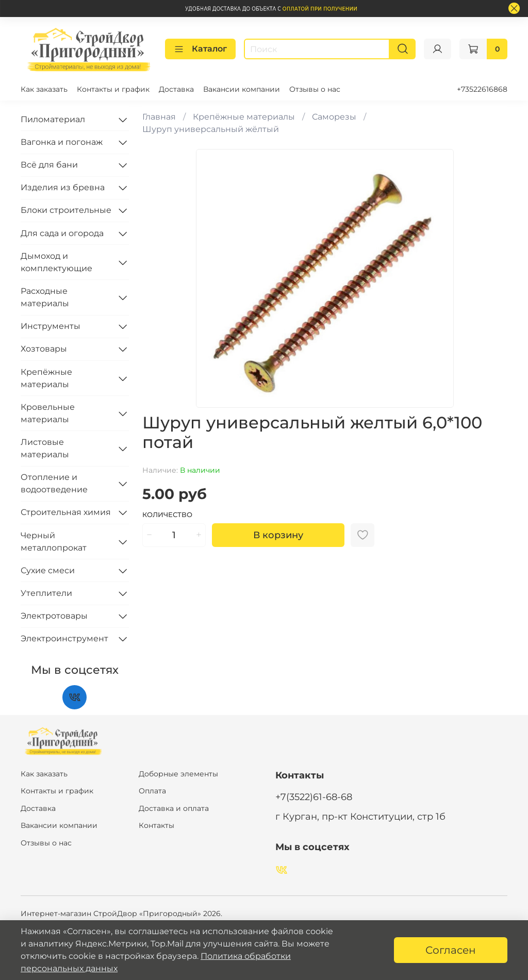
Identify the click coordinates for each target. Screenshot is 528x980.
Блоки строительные (66, 210)
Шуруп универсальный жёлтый (211, 129)
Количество (167, 515)
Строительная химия (66, 512)
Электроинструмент (64, 638)
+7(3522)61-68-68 (314, 797)
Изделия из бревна (63, 187)
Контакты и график (113, 89)
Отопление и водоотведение (54, 483)
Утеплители (46, 593)
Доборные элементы (178, 774)
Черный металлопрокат (54, 542)
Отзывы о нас (315, 89)
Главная (159, 117)
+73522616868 (482, 89)
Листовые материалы (45, 448)
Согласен (451, 950)
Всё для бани (49, 165)
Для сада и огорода (62, 233)
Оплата (152, 791)
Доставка (176, 89)
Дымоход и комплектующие (56, 262)
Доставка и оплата (174, 808)
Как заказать (44, 89)
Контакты (156, 825)
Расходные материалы (45, 297)
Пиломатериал (53, 119)
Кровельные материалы (48, 413)
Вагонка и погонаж (62, 142)
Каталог (200, 49)
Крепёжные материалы (244, 117)
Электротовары (54, 616)
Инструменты (51, 326)
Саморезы (334, 117)
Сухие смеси (48, 570)
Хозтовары (44, 349)
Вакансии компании (242, 89)
